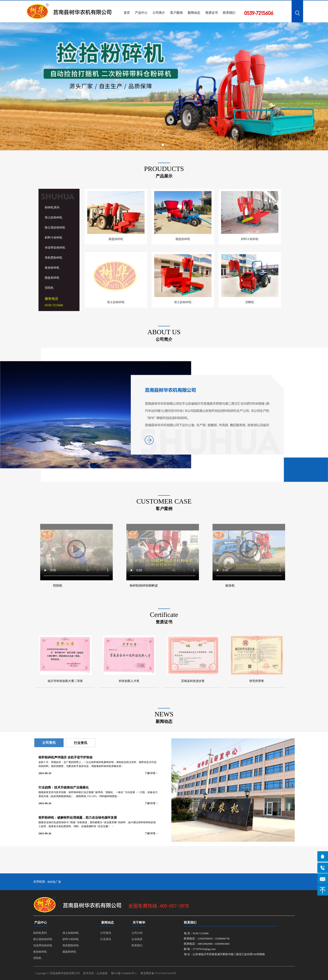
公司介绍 (137, 933)
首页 (127, 13)
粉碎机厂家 (54, 882)
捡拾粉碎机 (52, 268)
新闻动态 (194, 13)
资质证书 (211, 13)
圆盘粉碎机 (52, 278)
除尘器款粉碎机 (55, 228)
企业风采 (137, 939)
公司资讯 (49, 743)
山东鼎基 (102, 973)
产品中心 (141, 13)
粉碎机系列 (52, 207)
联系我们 (229, 13)
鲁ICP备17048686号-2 (124, 973)
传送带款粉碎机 (55, 248)
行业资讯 (81, 743)
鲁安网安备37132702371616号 (158, 973)
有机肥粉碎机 (54, 258)
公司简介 (159, 13)
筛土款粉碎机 (54, 218)
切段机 (49, 288)
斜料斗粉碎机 (54, 238)
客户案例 (176, 13)
